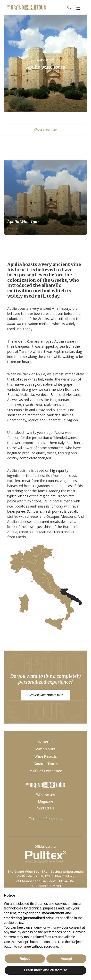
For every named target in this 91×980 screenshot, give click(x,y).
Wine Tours (45, 749)
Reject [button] (25, 959)
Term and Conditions (46, 819)
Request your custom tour (45, 694)
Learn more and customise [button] (45, 970)
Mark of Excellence (46, 771)
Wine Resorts (46, 756)
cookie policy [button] (13, 923)
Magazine (45, 801)
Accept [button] (66, 959)
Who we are (46, 794)
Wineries (46, 742)
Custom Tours (45, 764)
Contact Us (46, 808)
